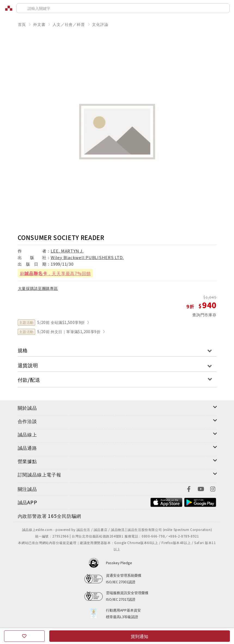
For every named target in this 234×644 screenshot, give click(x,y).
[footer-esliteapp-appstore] (166, 502)
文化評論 (100, 24)
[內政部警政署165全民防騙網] (50, 516)
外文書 (39, 24)
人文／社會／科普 (69, 24)
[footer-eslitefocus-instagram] (213, 488)
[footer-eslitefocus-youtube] (201, 488)
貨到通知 (139, 636)
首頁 (22, 24)
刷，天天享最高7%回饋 (55, 273)
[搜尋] (123, 8)
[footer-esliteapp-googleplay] (200, 502)
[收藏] (24, 636)
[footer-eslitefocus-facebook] (189, 488)
